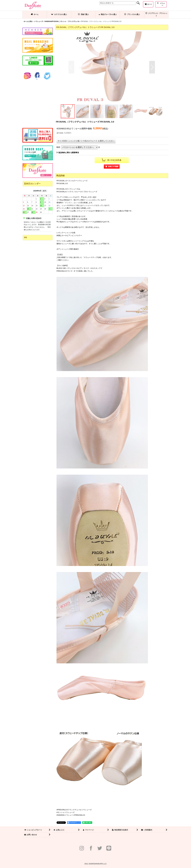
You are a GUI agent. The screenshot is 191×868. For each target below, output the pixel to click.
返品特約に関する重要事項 (68, 153)
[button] (161, 4)
